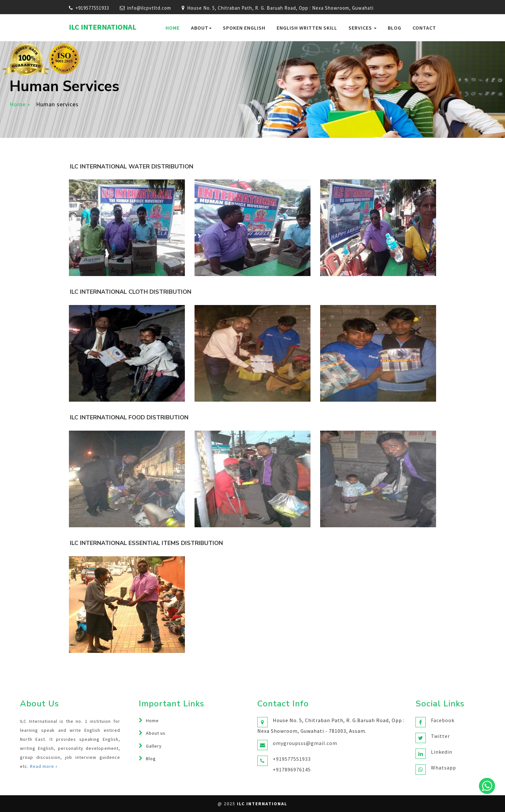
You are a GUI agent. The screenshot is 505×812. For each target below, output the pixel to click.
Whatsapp (443, 768)
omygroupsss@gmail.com (305, 743)
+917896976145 (292, 769)
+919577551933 (92, 8)
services (362, 28)
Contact (424, 28)
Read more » (44, 766)
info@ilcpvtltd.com (149, 8)
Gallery (154, 746)
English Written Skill (307, 28)
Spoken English (244, 28)
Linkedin (442, 752)
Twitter (440, 736)
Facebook (443, 720)
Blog (395, 28)
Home (173, 28)
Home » (20, 104)
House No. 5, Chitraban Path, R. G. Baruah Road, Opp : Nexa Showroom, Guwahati (278, 8)
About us (156, 733)
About (201, 28)
